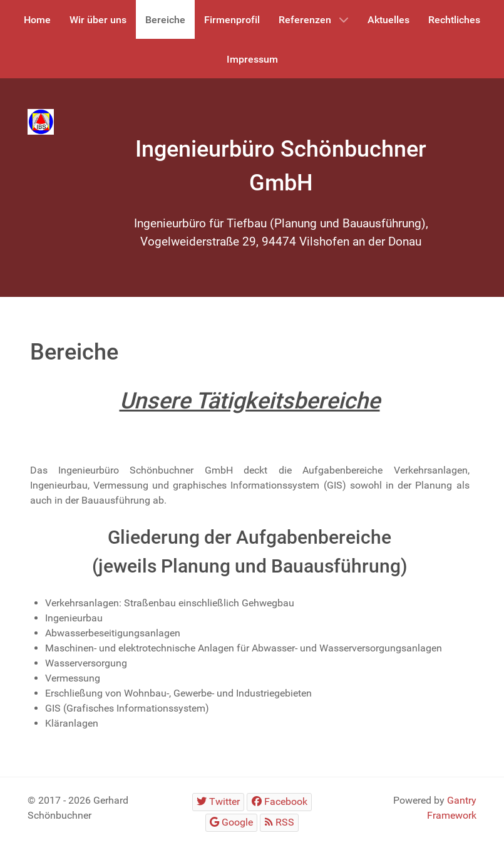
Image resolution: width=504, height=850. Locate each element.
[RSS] (279, 823)
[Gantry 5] (41, 122)
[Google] (232, 823)
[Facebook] (279, 802)
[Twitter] (219, 802)
